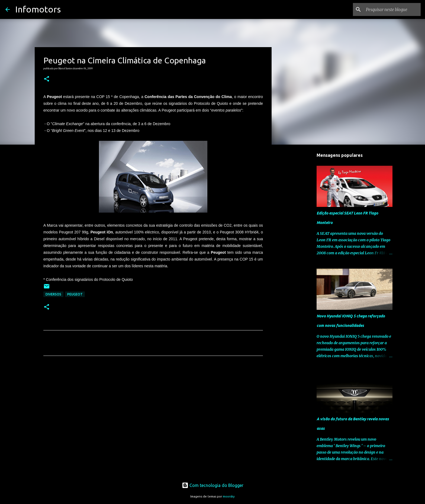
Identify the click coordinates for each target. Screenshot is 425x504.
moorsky (229, 496)
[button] (47, 79)
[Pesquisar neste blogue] (392, 9)
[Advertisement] (153, 411)
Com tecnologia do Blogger (213, 485)
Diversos (53, 294)
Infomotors (38, 9)
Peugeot (75, 294)
